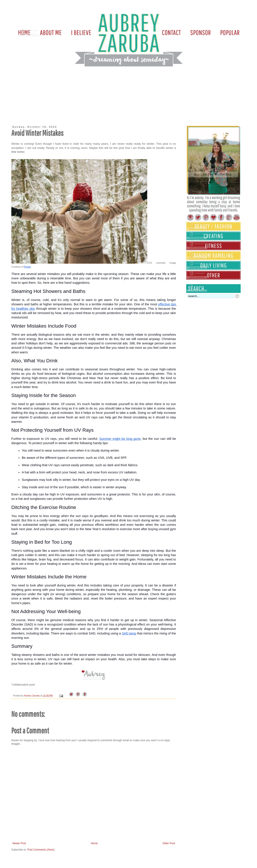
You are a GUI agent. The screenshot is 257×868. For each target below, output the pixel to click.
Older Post (169, 843)
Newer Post (19, 843)
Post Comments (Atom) (41, 850)
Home (94, 843)
